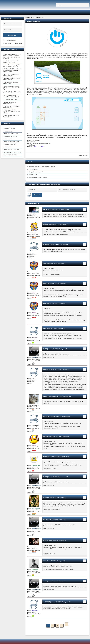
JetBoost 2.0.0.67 (33, 175)
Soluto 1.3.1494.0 (39, 147)
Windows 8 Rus (8, 139)
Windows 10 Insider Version (11, 134)
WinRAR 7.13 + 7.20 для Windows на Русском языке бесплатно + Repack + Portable (12, 70)
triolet (45, 561)
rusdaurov (46, 417)
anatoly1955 (47, 602)
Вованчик (46, 244)
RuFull (45, 349)
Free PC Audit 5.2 (33, 169)
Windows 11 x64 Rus (9, 128)
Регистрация (18, 43)
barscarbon (46, 396)
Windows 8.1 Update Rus (10, 136)
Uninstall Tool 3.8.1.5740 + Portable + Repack (10, 103)
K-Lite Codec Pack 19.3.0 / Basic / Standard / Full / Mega (12, 92)
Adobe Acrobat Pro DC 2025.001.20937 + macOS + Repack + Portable (12, 112)
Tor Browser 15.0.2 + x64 (10, 100)
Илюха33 (46, 370)
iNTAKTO (46, 541)
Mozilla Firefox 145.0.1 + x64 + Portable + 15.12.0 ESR (11, 62)
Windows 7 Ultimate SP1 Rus (11, 142)
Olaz (45, 263)
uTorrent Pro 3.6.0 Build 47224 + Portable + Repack (12, 75)
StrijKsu (46, 224)
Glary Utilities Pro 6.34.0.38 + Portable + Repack (11, 116)
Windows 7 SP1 (8, 147)
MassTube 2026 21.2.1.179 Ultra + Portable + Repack (12, 79)
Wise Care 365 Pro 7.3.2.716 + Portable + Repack (11, 107)
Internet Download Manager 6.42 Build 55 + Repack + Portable (12, 66)
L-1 (44, 498)
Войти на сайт (12, 35)
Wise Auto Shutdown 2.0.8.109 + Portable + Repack (42, 167)
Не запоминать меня (10, 40)
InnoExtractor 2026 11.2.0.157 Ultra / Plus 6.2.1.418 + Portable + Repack (11, 88)
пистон (45, 210)
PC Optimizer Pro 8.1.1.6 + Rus (36, 172)
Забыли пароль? (7, 43)
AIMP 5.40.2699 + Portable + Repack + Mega (11, 83)
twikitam (46, 457)
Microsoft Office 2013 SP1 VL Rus (13, 152)
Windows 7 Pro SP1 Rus (10, 144)
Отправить (37, 195)
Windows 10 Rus (8, 131)
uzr (44, 329)
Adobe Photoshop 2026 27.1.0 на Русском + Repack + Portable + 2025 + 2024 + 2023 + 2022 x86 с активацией (12, 56)
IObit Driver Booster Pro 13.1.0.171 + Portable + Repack (11, 96)
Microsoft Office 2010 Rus (10, 155)
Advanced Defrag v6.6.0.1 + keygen (37, 177)
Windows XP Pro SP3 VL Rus (11, 150)
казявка (46, 437)
